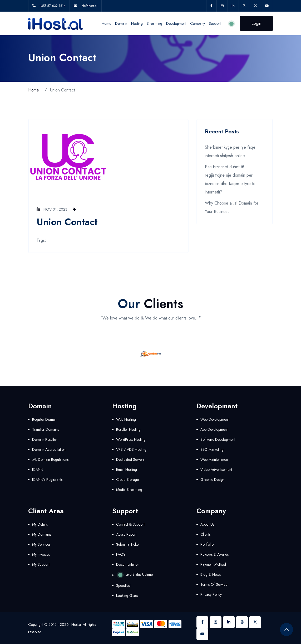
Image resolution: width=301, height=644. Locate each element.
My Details (40, 524)
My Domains (42, 534)
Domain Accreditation (49, 449)
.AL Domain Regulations (50, 459)
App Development (214, 429)
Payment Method (213, 564)
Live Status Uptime (134, 575)
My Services (41, 544)
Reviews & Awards (214, 554)
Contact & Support (130, 524)
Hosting (137, 23)
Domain (121, 23)
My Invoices (41, 554)
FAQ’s (121, 554)
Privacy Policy (211, 594)
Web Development (214, 419)
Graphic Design (213, 480)
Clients (205, 534)
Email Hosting (127, 469)
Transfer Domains (46, 429)
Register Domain (45, 419)
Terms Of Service (214, 584)
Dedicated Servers (130, 459)
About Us (207, 524)
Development (176, 23)
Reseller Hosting (128, 429)
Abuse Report (126, 534)
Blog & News (211, 574)
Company (198, 23)
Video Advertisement (216, 469)
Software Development (218, 439)
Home (106, 23)
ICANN (38, 469)
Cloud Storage (127, 480)
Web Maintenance (214, 459)
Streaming (154, 23)
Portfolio (207, 544)
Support (215, 23)
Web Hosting (126, 419)
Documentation (128, 564)
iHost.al (76, 624)
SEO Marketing (212, 449)
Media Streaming (129, 490)
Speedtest (123, 585)
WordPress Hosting (131, 439)
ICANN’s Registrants (47, 480)
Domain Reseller (45, 439)
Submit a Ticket (128, 544)
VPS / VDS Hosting (131, 449)
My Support (41, 564)
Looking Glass (127, 595)
